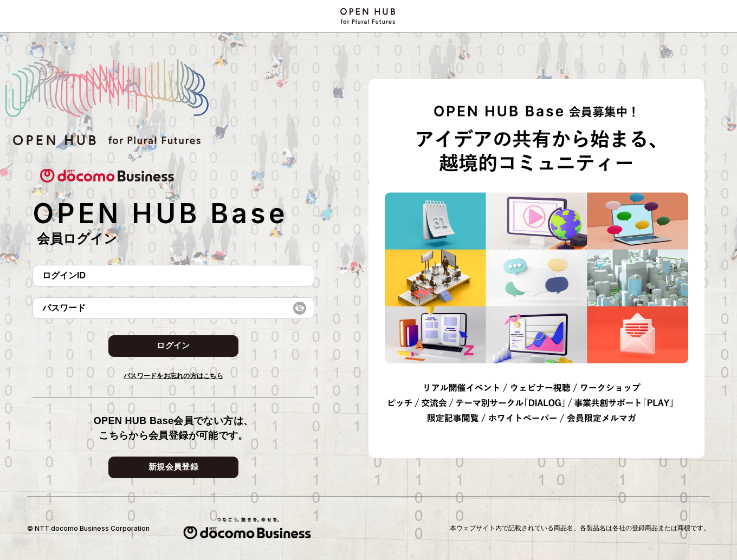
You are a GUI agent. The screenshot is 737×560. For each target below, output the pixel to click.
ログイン (173, 345)
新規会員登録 (173, 467)
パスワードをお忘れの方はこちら (173, 376)
